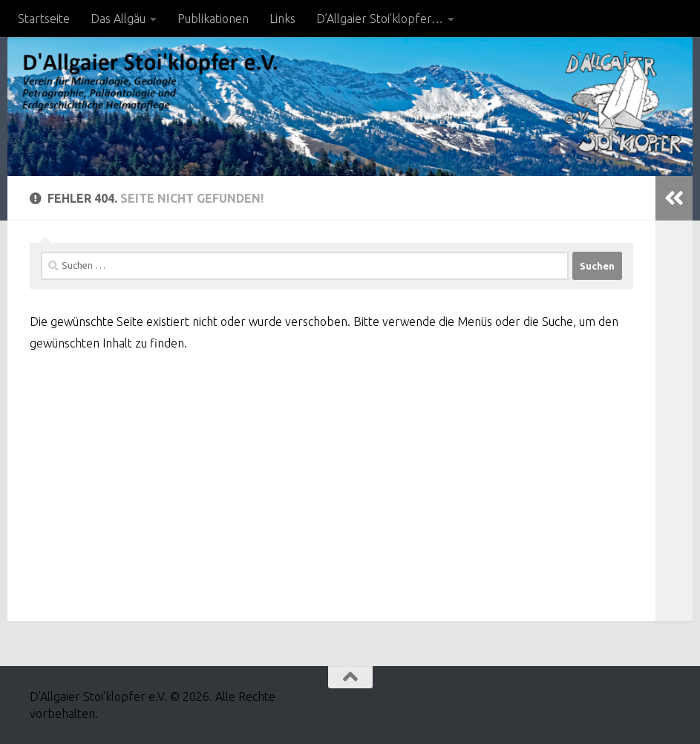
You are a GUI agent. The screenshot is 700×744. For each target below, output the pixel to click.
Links (282, 19)
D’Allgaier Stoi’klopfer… (380, 19)
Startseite (44, 19)
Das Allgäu (118, 19)
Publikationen (213, 19)
